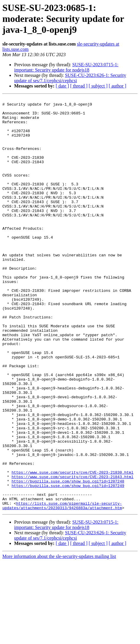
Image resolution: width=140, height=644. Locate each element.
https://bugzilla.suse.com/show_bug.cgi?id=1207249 (68, 564)
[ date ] (62, 86)
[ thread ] (79, 86)
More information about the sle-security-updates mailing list (59, 639)
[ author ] (118, 86)
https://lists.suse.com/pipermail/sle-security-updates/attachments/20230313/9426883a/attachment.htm (62, 588)
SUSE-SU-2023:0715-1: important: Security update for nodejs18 (66, 67)
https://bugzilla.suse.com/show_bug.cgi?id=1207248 (68, 558)
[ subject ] (98, 86)
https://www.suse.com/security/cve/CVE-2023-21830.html (72, 548)
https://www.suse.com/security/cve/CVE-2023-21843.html (72, 553)
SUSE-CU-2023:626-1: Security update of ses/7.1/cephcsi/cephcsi (70, 78)
